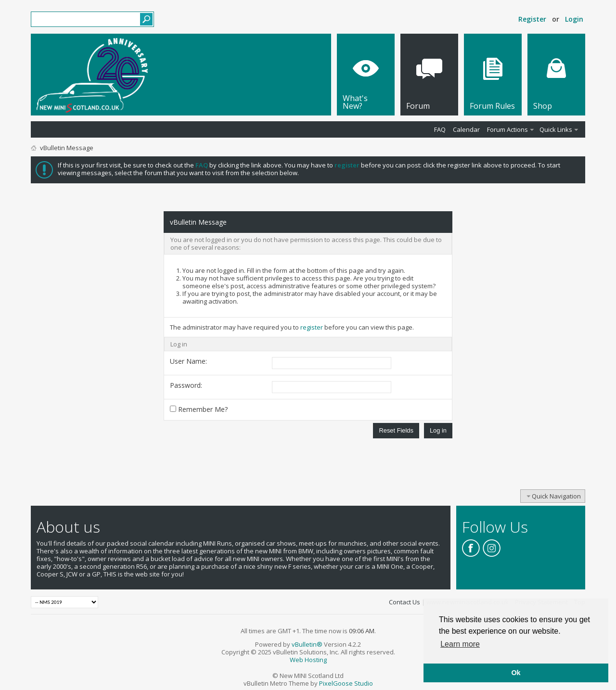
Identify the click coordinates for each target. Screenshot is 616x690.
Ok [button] (516, 673)
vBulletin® (307, 644)
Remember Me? (199, 409)
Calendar (466, 129)
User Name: (188, 361)
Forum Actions (507, 129)
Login (574, 19)
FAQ (440, 129)
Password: (186, 385)
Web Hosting (308, 660)
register (312, 327)
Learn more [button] (460, 644)
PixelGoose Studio (346, 683)
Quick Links (556, 129)
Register (532, 19)
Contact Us (404, 602)
